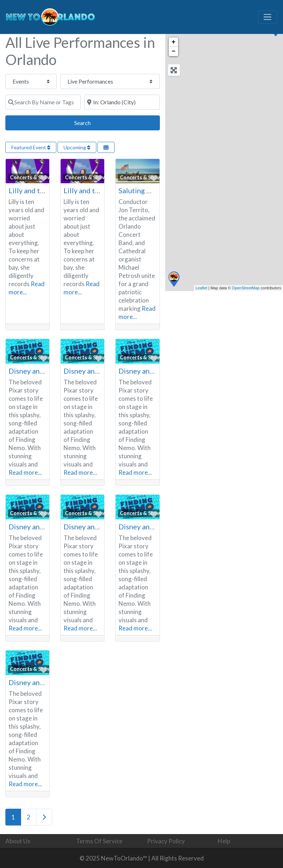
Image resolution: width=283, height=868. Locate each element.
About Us (18, 841)
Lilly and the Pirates (41, 190)
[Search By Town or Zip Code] (122, 102)
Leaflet (201, 288)
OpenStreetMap (246, 288)
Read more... (25, 472)
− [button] (174, 51)
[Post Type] (31, 81)
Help (224, 841)
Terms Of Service (99, 841)
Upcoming (77, 147)
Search (90, 122)
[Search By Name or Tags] (43, 102)
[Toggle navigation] (268, 17)
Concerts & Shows (32, 177)
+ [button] (174, 42)
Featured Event (31, 147)
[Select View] (106, 147)
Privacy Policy (166, 841)
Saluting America (146, 190)
